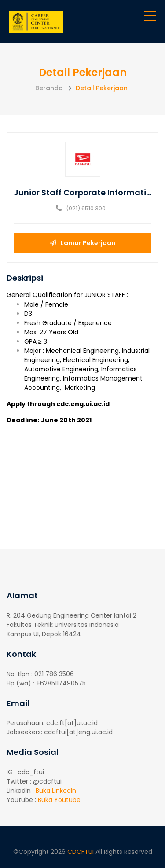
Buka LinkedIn (56, 791)
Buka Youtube (59, 800)
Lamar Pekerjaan (83, 243)
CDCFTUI (81, 852)
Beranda (49, 88)
